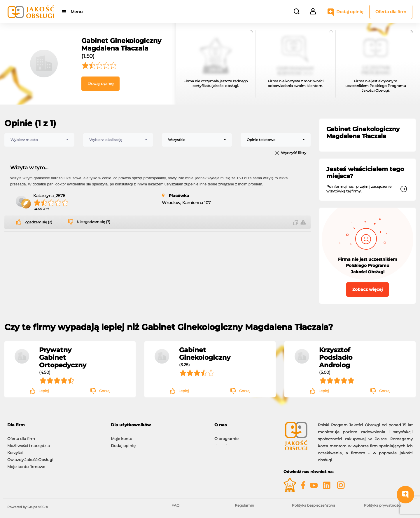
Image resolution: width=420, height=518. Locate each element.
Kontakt (222, 443)
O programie (226, 436)
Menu (77, 12)
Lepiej (44, 391)
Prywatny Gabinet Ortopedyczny (63, 357)
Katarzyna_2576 (49, 196)
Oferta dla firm (391, 12)
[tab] (158, 425)
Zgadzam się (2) (38, 222)
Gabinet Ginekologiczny (205, 354)
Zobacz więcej (367, 289)
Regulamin (244, 505)
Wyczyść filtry (294, 153)
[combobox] (39, 140)
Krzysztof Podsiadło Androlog (336, 357)
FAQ (175, 505)
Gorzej (105, 391)
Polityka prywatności (383, 505)
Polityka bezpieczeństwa (314, 505)
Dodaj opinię (350, 12)
